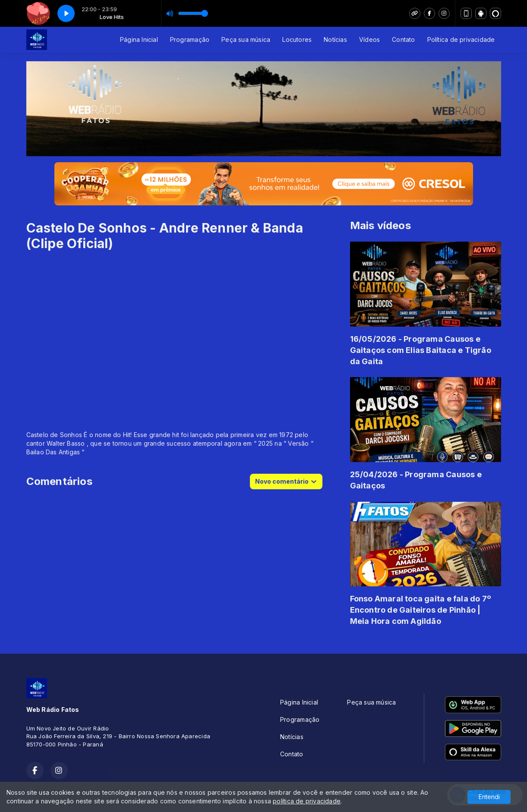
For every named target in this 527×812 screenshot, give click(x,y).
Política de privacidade (461, 39)
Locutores (297, 39)
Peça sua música (246, 39)
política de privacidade (307, 801)
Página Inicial (139, 39)
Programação (190, 39)
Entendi (489, 797)
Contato (403, 39)
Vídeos (369, 39)
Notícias (335, 39)
